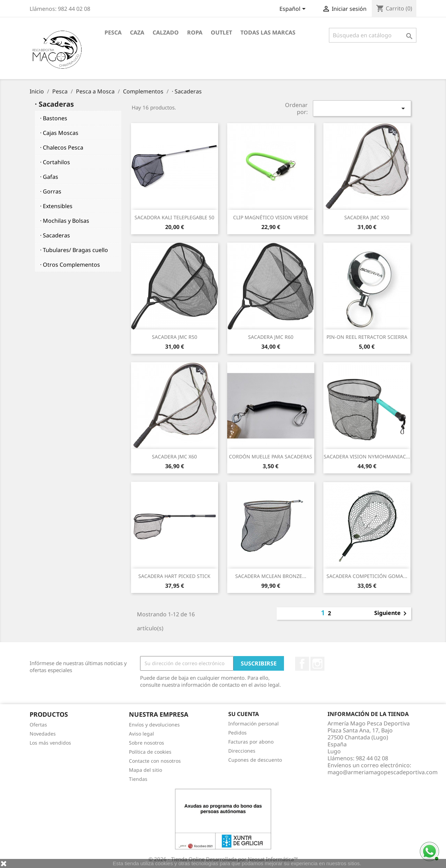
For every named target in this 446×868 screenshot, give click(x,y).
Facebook (302, 664)
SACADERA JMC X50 (367, 217)
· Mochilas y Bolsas (65, 221)
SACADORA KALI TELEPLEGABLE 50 (174, 217)
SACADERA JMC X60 (174, 456)
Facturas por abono (251, 742)
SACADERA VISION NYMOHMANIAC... (367, 456)
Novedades (43, 734)
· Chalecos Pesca (62, 147)
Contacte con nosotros (155, 761)
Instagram (317, 664)
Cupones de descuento (255, 760)
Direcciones (242, 751)
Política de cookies (150, 752)
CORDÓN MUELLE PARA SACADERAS (271, 456)
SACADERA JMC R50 (175, 337)
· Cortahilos (55, 162)
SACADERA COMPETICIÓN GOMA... (367, 576)
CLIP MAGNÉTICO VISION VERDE (271, 217)
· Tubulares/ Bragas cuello (74, 250)
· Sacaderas (55, 235)
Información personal (253, 724)
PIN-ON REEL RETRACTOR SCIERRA (367, 337)
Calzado (166, 32)
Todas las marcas (268, 32)
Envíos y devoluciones (154, 725)
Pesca (113, 32)
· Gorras (51, 191)
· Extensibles (56, 206)
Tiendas (138, 779)
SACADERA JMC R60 (271, 337)
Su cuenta (244, 714)
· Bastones (54, 118)
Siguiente (392, 614)
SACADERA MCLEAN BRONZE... (271, 576)
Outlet (221, 32)
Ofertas (38, 725)
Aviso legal (141, 734)
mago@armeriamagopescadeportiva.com (383, 772)
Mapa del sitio (145, 770)
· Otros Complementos (70, 265)
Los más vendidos (50, 743)
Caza (137, 32)
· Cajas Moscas (59, 133)
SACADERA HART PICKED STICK (174, 576)
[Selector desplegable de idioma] (294, 9)
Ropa (195, 32)
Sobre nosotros (147, 743)
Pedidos (237, 733)
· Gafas (49, 177)
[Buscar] (373, 35)
